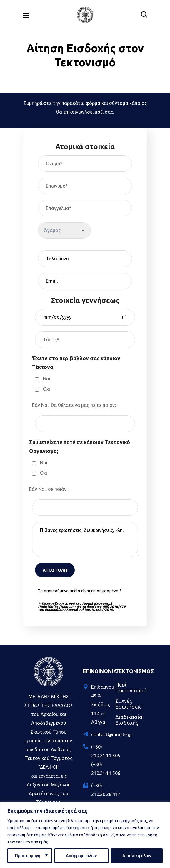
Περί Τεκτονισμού (131, 687)
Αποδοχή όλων (137, 856)
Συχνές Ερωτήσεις (129, 704)
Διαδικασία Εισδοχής (129, 720)
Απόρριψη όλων (81, 856)
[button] (144, 15)
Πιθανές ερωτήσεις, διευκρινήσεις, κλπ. (85, 539)
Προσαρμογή (28, 856)
